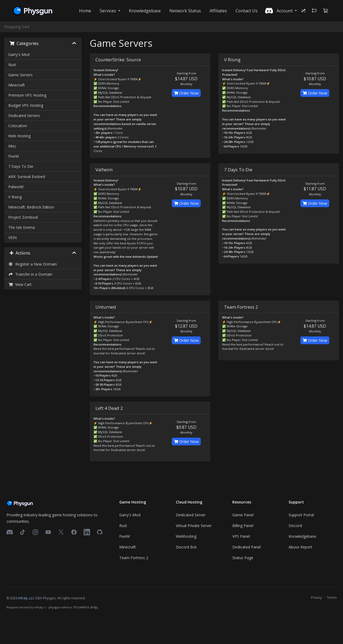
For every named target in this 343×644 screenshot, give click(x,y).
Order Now (186, 93)
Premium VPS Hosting (27, 95)
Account (285, 11)
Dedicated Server (191, 515)
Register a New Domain (33, 264)
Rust (12, 65)
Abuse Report (300, 547)
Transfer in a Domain (30, 274)
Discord (295, 526)
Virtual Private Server (194, 526)
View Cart (20, 284)
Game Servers (20, 75)
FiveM (14, 156)
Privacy (316, 598)
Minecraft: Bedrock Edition (31, 207)
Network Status (185, 11)
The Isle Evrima (22, 227)
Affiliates (218, 11)
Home (85, 11)
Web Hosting (19, 136)
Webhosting (186, 536)
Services (108, 11)
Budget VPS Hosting (26, 105)
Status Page (243, 558)
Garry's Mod (19, 54)
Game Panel (243, 515)
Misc (12, 146)
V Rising (15, 197)
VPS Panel (241, 536)
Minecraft (17, 85)
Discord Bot (186, 547)
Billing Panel (243, 526)
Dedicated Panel (247, 547)
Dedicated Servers (24, 115)
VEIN (12, 238)
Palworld (16, 187)
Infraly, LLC (26, 598)
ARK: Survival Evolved (27, 177)
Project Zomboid (23, 217)
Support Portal (301, 515)
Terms (332, 598)
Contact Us (247, 11)
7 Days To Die (21, 166)
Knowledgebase (145, 11)
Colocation (18, 126)
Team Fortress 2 (134, 558)
